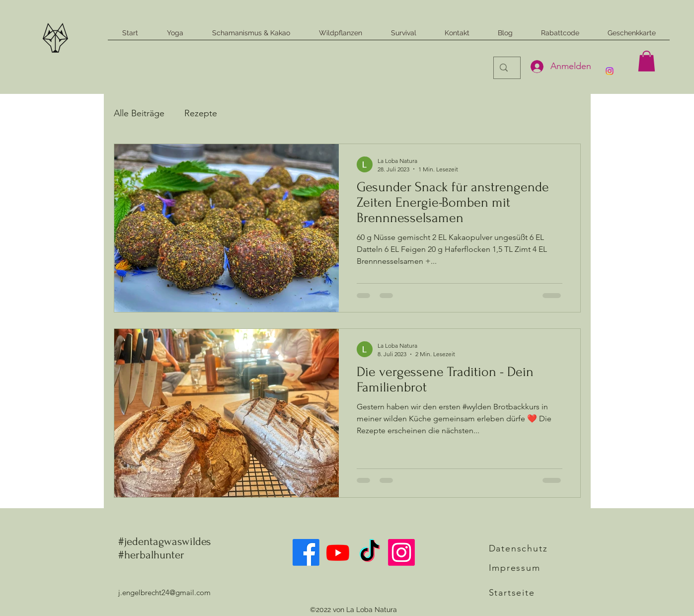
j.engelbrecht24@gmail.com (164, 592)
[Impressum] (524, 568)
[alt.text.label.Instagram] (610, 71)
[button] (647, 61)
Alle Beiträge (139, 113)
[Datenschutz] (522, 549)
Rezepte (201, 113)
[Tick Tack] (370, 552)
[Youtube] (338, 552)
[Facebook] (306, 552)
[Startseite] (524, 593)
